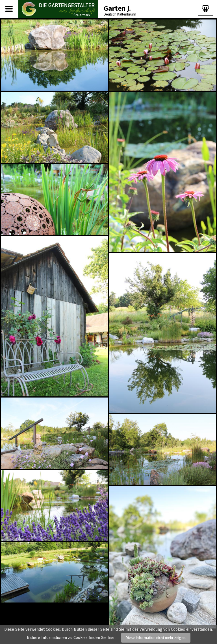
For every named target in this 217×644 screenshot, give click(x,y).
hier (111, 638)
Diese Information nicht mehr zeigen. (156, 638)
